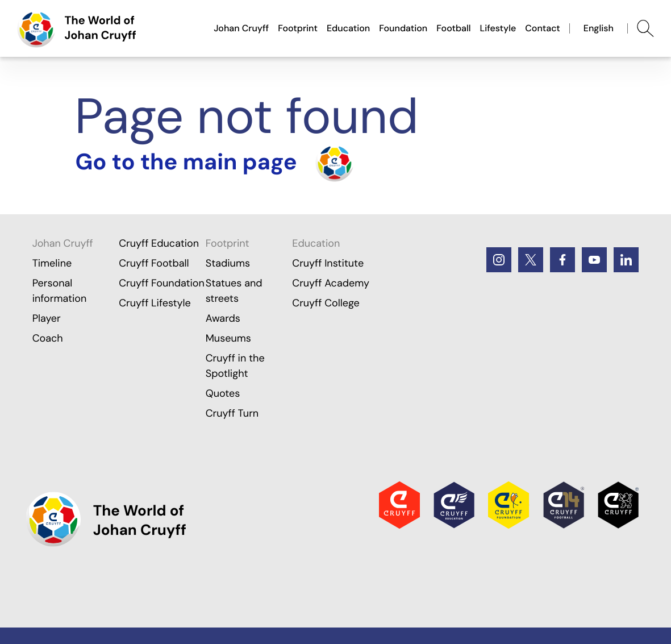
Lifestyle (498, 28)
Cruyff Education (159, 243)
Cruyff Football (154, 263)
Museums (228, 338)
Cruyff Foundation (162, 283)
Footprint (298, 28)
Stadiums (228, 263)
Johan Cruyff (241, 28)
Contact (543, 28)
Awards (223, 318)
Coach (48, 338)
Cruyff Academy (331, 283)
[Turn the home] (215, 163)
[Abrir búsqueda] (645, 28)
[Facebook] (562, 260)
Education (348, 28)
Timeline (52, 263)
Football (453, 28)
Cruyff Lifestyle (155, 303)
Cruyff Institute (328, 263)
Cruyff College (326, 303)
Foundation (403, 28)
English (599, 28)
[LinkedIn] (626, 260)
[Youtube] (594, 260)
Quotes (223, 393)
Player (47, 318)
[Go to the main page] (77, 28)
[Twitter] (531, 260)
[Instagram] (499, 260)
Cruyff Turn (232, 413)
